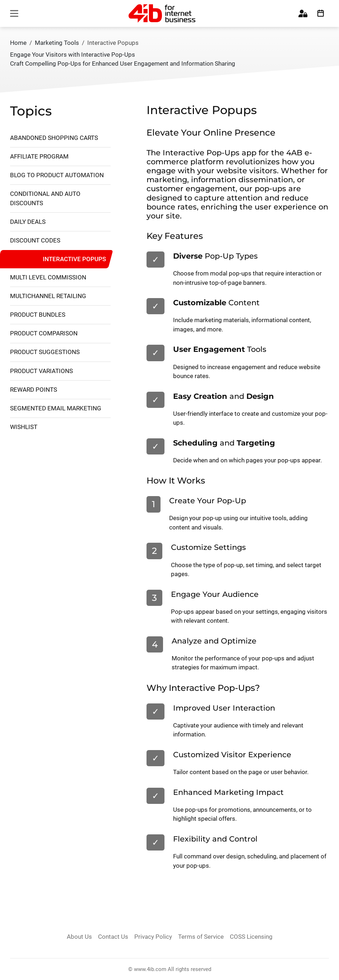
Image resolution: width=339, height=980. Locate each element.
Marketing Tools (57, 43)
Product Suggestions (45, 352)
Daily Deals (28, 222)
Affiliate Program (39, 156)
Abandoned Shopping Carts (54, 138)
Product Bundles (38, 315)
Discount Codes (35, 240)
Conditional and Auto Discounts (45, 198)
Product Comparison (44, 333)
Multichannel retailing (48, 296)
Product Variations (41, 371)
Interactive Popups (74, 259)
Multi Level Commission (48, 277)
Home (18, 43)
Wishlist (24, 427)
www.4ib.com (150, 969)
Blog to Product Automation (57, 175)
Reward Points (34, 390)
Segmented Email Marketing (56, 408)
